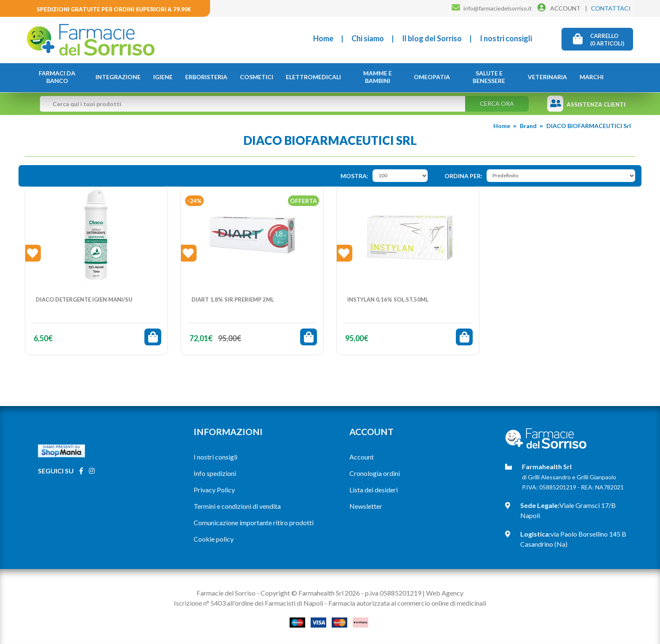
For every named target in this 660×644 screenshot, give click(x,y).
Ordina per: (463, 176)
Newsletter (366, 506)
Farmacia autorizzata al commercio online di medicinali (407, 603)
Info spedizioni (215, 473)
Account (362, 457)
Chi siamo (368, 38)
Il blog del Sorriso (432, 38)
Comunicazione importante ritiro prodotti (254, 522)
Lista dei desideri (374, 490)
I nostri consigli (506, 38)
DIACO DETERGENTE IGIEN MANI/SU (84, 299)
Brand (528, 126)
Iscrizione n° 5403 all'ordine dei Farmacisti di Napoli (249, 603)
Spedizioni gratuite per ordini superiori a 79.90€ (114, 9)
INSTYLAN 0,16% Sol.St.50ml (388, 299)
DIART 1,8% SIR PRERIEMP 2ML (233, 299)
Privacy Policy (214, 490)
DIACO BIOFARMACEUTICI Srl (589, 126)
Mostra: (354, 176)
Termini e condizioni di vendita (237, 506)
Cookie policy (214, 539)
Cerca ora (497, 103)
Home (323, 38)
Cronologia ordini (375, 473)
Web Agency (445, 593)
